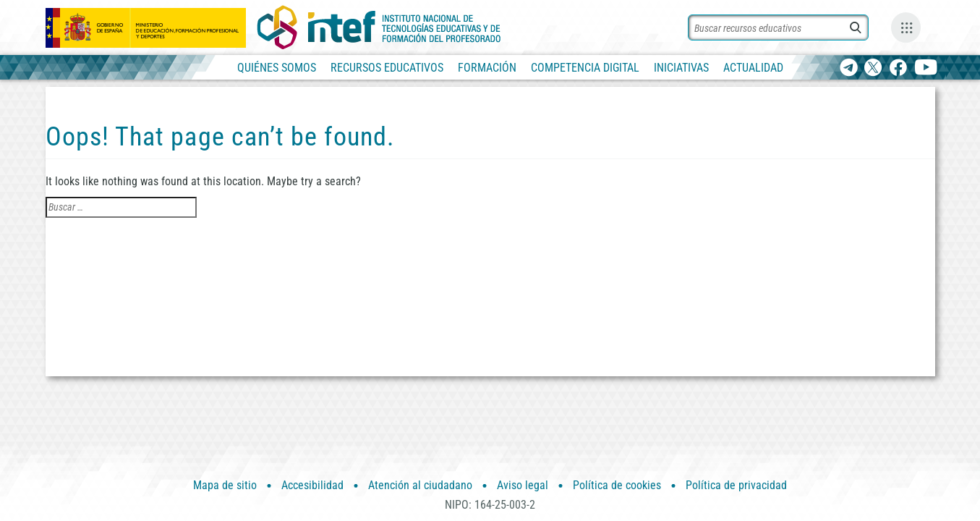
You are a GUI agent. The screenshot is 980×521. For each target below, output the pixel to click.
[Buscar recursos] (778, 27)
